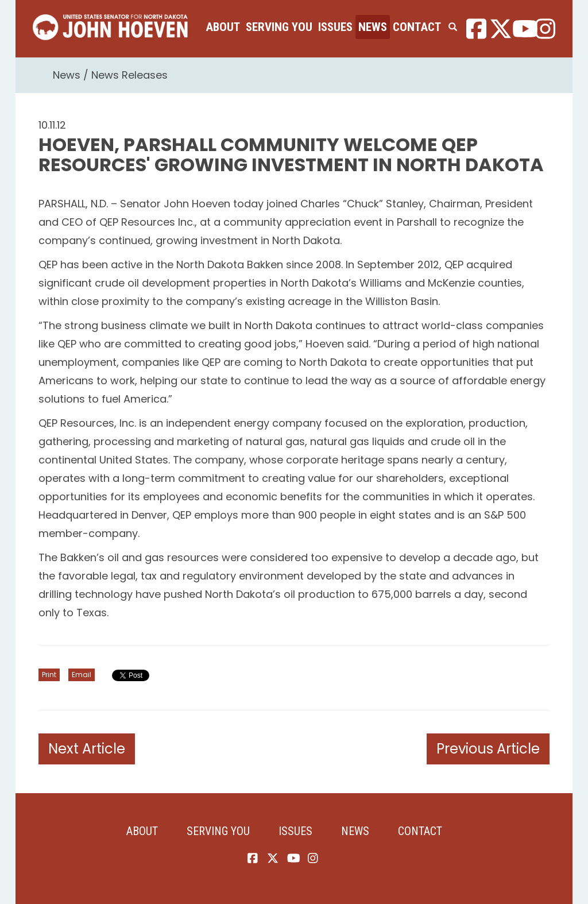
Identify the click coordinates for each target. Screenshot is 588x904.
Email (82, 675)
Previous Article (488, 749)
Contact (417, 27)
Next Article (87, 749)
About (223, 27)
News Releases (129, 75)
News (373, 27)
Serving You (279, 27)
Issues (335, 27)
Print (49, 675)
